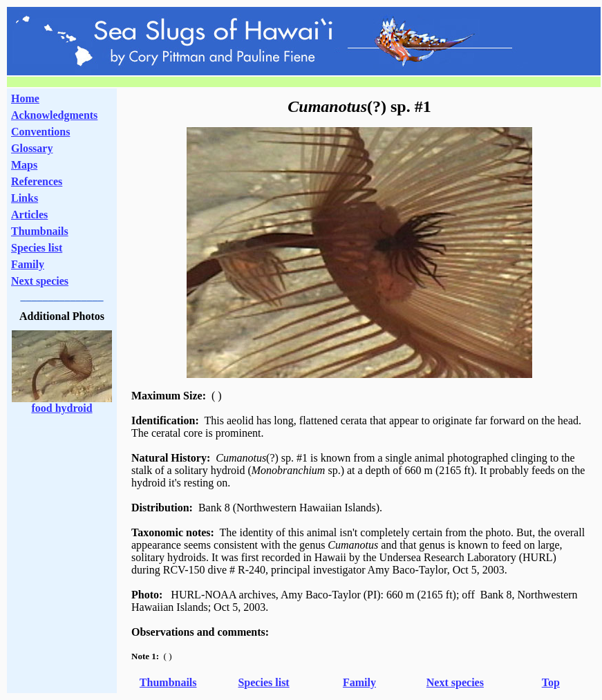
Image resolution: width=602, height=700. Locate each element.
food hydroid (62, 408)
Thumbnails (40, 231)
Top (551, 682)
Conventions (40, 132)
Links (25, 198)
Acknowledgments (54, 115)
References (37, 181)
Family (28, 264)
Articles (29, 215)
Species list (37, 248)
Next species (40, 281)
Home (25, 98)
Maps (24, 165)
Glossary (32, 148)
